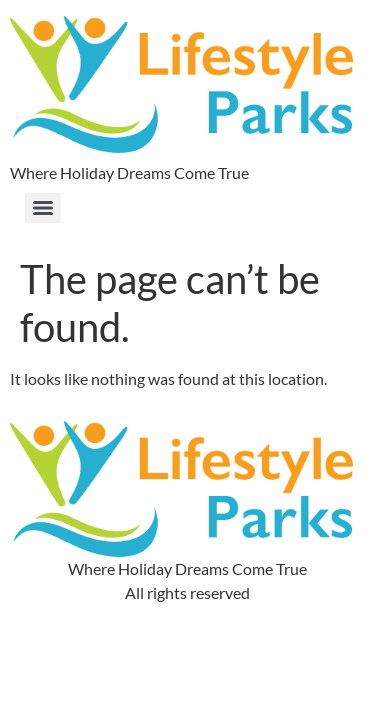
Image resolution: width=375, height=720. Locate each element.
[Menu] (43, 208)
